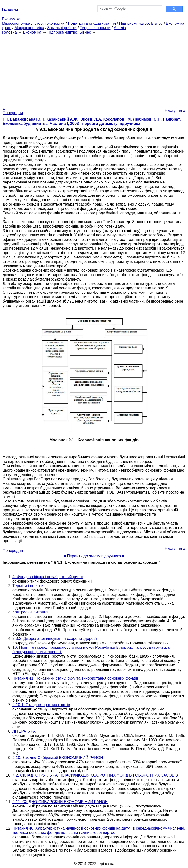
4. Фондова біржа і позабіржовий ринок (48, 577)
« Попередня (13, 111)
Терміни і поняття (28, 586)
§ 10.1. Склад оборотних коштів (41, 705)
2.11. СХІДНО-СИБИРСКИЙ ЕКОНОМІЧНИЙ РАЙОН (60, 802)
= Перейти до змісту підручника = (94, 556)
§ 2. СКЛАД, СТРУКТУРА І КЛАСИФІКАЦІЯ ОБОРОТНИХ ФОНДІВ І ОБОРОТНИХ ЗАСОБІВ (95, 775)
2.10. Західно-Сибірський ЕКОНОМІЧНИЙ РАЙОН (58, 758)
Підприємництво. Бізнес (141, 23)
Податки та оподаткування (92, 23)
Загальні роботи (62, 28)
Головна (9, 32)
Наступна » (175, 111)
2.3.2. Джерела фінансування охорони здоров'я (55, 639)
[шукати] (129, 9)
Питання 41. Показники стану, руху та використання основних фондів (75, 678)
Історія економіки (49, 23)
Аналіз (120, 28)
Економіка (11, 19)
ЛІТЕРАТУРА (24, 731)
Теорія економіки (95, 28)
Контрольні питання (30, 612)
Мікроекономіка (16, 23)
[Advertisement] (94, 69)
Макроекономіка (29, 28)
